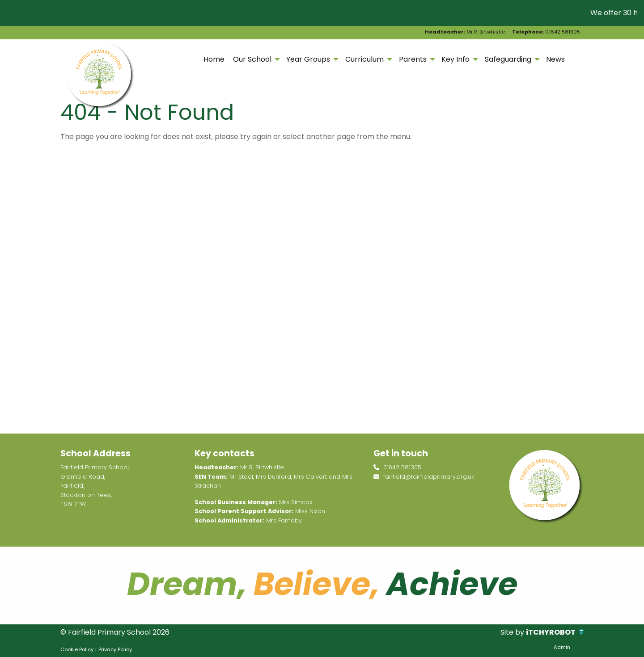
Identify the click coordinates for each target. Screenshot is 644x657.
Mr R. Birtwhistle (465, 32)
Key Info (455, 59)
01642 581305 (546, 32)
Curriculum (364, 59)
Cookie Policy (77, 649)
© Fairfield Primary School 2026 (115, 632)
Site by (513, 632)
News (555, 59)
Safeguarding (508, 59)
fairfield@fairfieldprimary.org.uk (424, 477)
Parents (413, 59)
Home (214, 59)
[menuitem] (214, 59)
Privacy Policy (115, 649)
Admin (562, 647)
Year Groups (308, 59)
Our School (252, 59)
